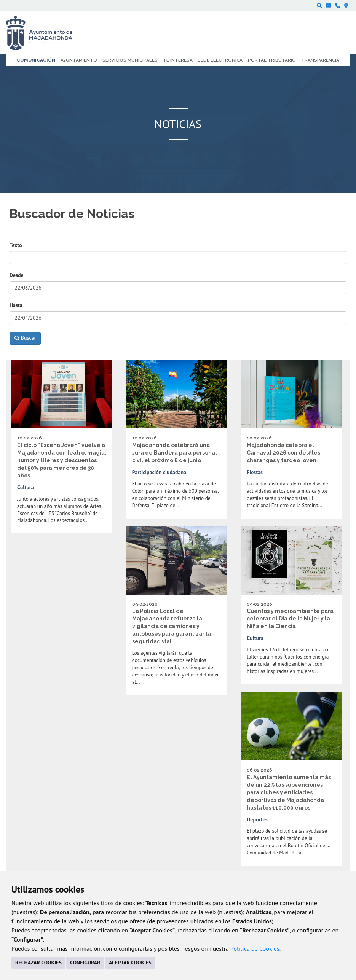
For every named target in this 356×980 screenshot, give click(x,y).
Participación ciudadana (159, 472)
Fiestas (255, 472)
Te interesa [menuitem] (178, 60)
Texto (16, 245)
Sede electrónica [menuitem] (220, 60)
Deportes (257, 819)
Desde (17, 275)
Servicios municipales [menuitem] (130, 60)
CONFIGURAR (85, 963)
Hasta (16, 305)
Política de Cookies (255, 948)
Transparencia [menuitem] (320, 60)
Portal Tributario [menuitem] (272, 60)
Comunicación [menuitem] (36, 60)
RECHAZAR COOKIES (38, 963)
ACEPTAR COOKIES (130, 963)
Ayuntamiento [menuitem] (79, 60)
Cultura (26, 487)
